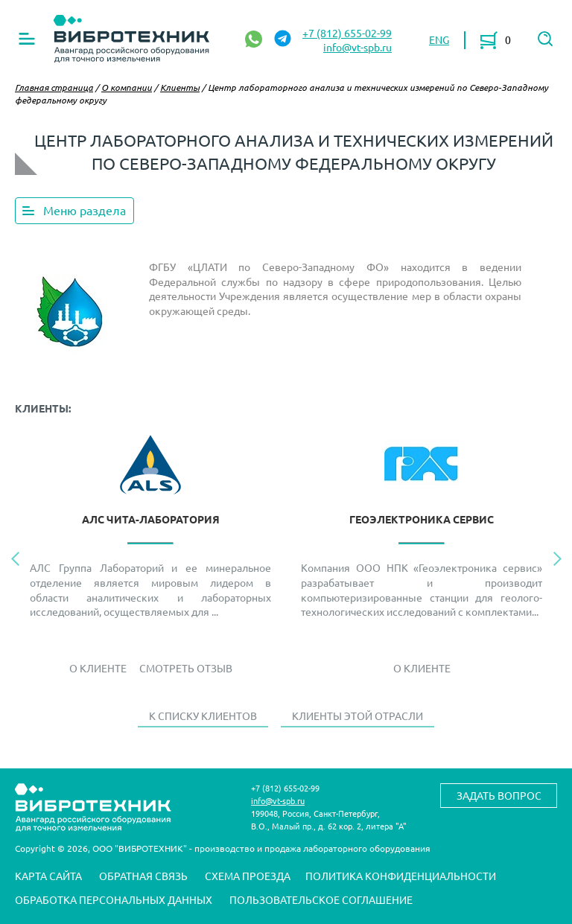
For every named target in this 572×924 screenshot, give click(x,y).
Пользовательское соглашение (321, 899)
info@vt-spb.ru (357, 47)
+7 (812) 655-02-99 (347, 33)
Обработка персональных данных (114, 899)
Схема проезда (248, 876)
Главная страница (54, 87)
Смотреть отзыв (186, 668)
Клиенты (180, 87)
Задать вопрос (499, 795)
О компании (127, 87)
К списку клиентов (203, 716)
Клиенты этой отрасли (357, 716)
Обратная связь (143, 876)
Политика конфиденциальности (401, 876)
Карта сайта (48, 876)
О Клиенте (98, 668)
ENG (439, 39)
